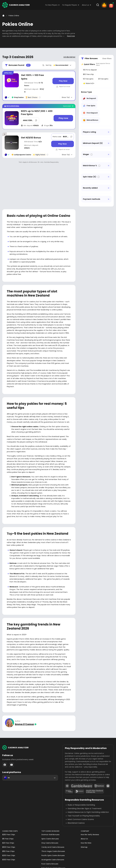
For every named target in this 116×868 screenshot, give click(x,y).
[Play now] (63, 118)
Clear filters (107, 59)
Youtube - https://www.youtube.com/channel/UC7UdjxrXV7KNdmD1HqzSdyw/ (12, 739)
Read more (71, 36)
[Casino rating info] (40, 97)
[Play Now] (63, 81)
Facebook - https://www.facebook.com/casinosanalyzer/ (5, 739)
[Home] (3, 16)
